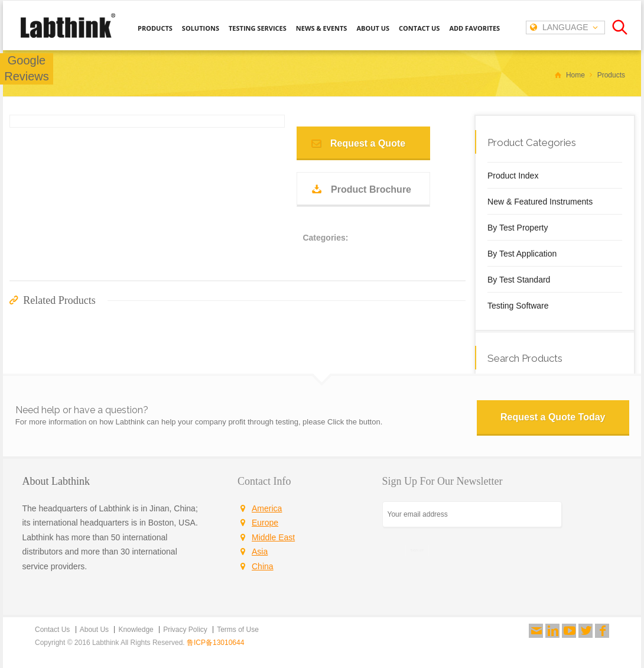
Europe (265, 523)
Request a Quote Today (553, 417)
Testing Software (518, 306)
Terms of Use (238, 630)
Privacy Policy (185, 630)
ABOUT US (373, 28)
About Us (94, 630)
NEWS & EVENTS (322, 28)
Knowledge (136, 630)
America (267, 508)
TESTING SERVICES (258, 28)
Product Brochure (371, 189)
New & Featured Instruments (540, 202)
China (263, 566)
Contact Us (52, 630)
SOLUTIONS (201, 28)
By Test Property (518, 228)
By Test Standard (519, 280)
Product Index (513, 176)
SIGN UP (417, 550)
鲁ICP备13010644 (215, 643)
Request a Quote (368, 143)
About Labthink (56, 481)
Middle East (273, 537)
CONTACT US (419, 28)
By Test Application (522, 254)
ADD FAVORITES (474, 28)
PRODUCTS (155, 28)
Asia (260, 552)
